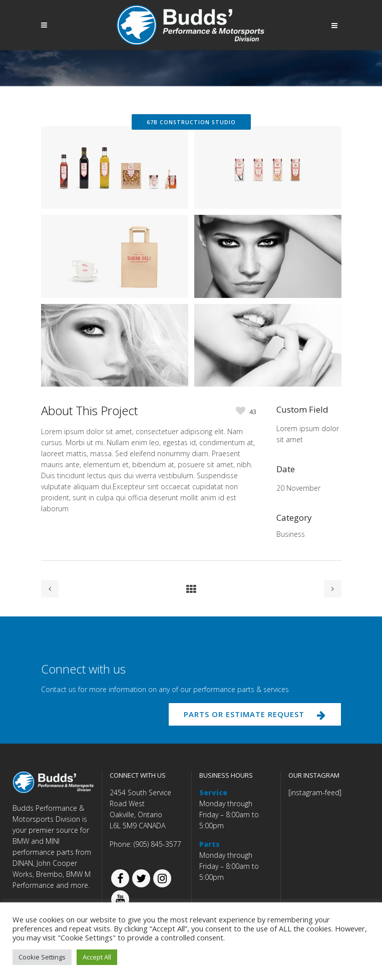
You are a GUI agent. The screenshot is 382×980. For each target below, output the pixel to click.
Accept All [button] (97, 957)
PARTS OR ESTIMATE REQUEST (255, 714)
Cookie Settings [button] (42, 957)
